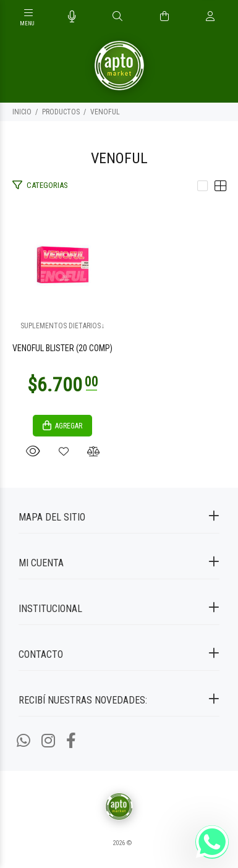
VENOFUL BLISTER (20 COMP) (62, 348)
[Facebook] (71, 741)
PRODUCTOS (61, 112)
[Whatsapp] (23, 741)
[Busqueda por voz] (72, 17)
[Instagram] (48, 741)
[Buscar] (117, 17)
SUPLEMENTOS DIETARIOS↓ (62, 326)
